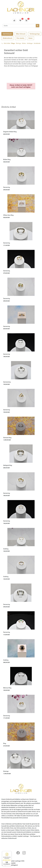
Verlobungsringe (35, 34)
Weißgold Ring (8, 465)
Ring (5, 743)
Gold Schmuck (7, 34)
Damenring (7, 187)
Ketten (24, 43)
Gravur (30, 38)
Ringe (13, 43)
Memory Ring (7, 688)
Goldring (6, 549)
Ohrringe (18, 43)
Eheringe (6, 771)
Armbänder (37, 43)
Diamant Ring (7, 438)
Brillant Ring (7, 160)
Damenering (7, 382)
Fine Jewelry (20, 38)
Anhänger (30, 43)
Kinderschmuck (8, 38)
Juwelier (13, 863)
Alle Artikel (7, 43)
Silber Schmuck (21, 34)
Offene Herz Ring (8, 215)
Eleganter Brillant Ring (10, 132)
